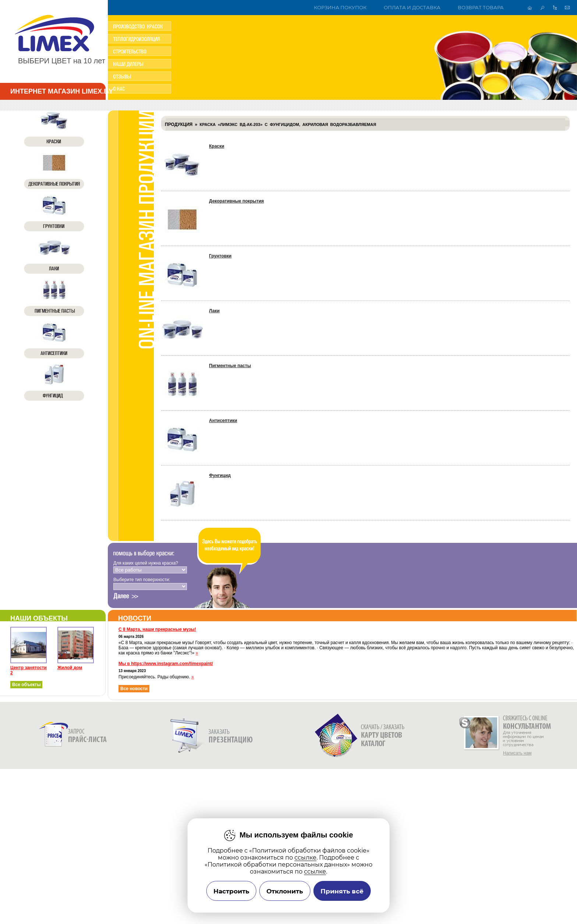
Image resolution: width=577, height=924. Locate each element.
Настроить (231, 891)
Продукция (179, 124)
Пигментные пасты (230, 366)
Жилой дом (70, 668)
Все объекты (26, 685)
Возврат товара (481, 8)
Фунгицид (220, 475)
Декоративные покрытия (236, 201)
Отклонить (285, 891)
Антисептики (223, 421)
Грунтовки (220, 256)
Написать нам (517, 753)
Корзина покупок (340, 8)
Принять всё (342, 891)
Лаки (214, 311)
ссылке (305, 858)
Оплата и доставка (412, 8)
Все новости (134, 689)
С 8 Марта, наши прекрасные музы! (157, 629)
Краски (217, 146)
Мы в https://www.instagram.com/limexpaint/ (166, 664)
